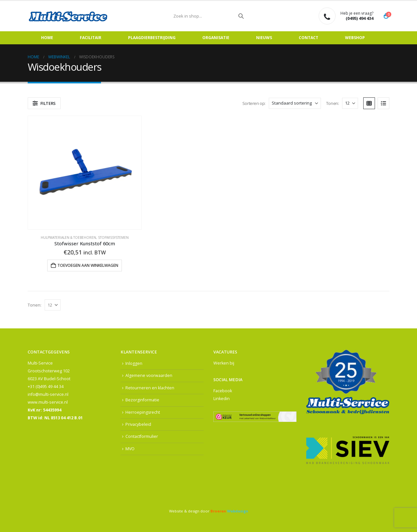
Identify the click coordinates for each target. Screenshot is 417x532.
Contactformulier (142, 437)
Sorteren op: (254, 103)
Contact (309, 38)
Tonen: (333, 103)
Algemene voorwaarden (149, 376)
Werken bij (224, 363)
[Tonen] (350, 103)
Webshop (355, 38)
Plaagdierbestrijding (152, 38)
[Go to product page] (85, 173)
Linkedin (222, 399)
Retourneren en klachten (150, 388)
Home (47, 38)
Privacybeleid (138, 425)
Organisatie (216, 38)
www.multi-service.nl (48, 402)
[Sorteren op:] (295, 103)
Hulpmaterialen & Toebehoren (68, 237)
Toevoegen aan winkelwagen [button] (88, 265)
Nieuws (264, 38)
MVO (130, 449)
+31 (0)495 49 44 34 (46, 387)
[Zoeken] (241, 16)
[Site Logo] (68, 16)
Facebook (223, 391)
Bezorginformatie (142, 400)
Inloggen (134, 363)
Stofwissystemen (113, 237)
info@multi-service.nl (48, 394)
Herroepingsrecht (143, 412)
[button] (44, 103)
